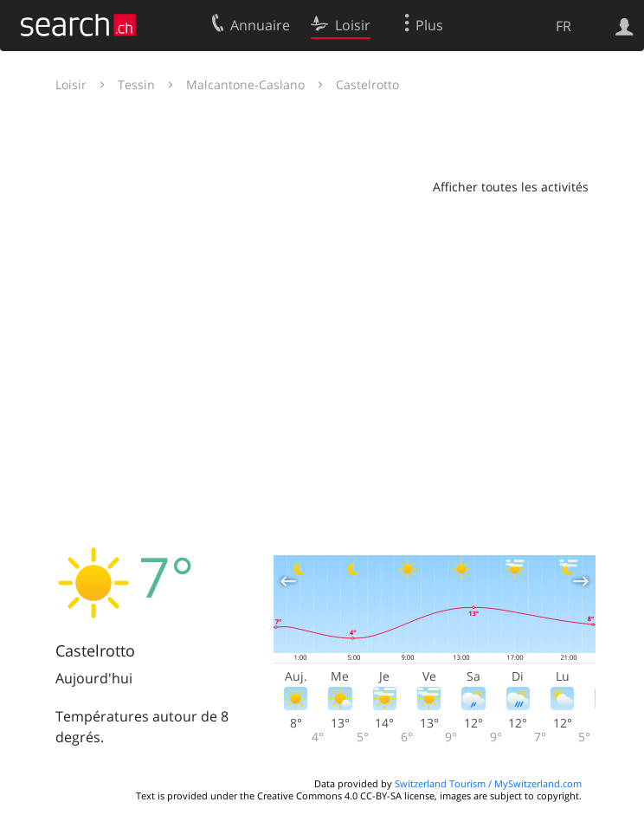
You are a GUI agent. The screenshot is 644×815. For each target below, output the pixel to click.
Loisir (71, 84)
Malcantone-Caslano (245, 84)
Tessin (136, 84)
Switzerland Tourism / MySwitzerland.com (488, 783)
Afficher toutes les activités (511, 187)
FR (563, 26)
